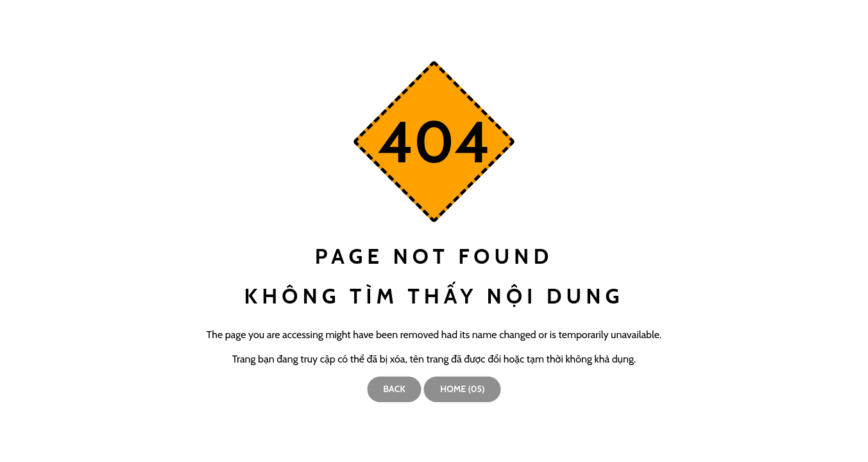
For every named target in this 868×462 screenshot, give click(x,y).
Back (394, 389)
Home (463, 389)
